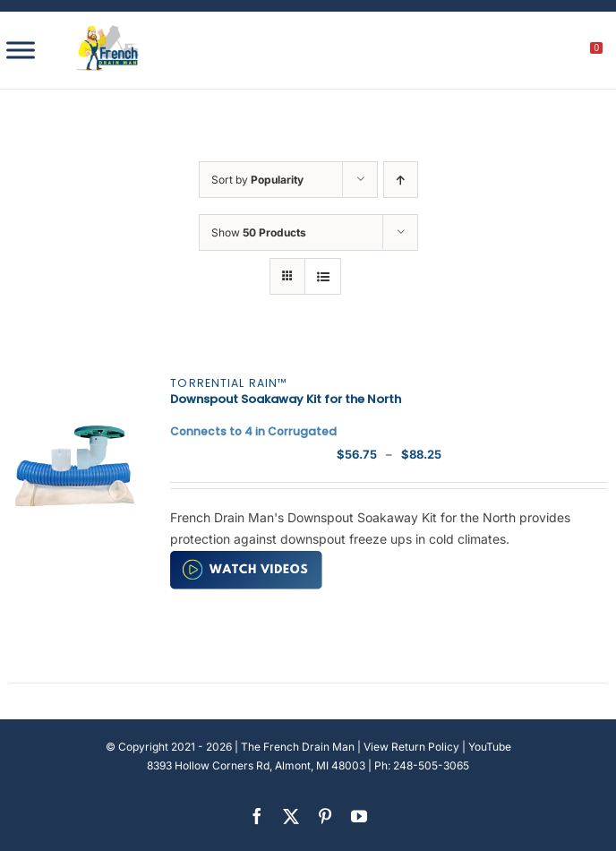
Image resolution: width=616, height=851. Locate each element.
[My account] (536, 53)
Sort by (257, 180)
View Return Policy (411, 747)
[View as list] (323, 276)
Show (259, 232)
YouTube (490, 747)
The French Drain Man (298, 747)
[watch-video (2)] (246, 557)
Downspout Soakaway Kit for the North (286, 407)
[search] (497, 53)
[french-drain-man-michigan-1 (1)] (107, 31)
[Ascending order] (401, 180)
